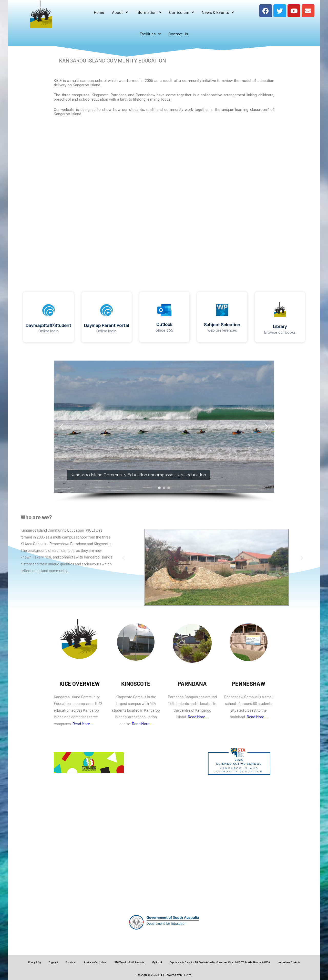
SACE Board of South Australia (129, 962)
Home (99, 12)
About (120, 12)
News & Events (218, 12)
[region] (164, 317)
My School (157, 962)
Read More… (83, 724)
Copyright (53, 962)
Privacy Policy (35, 962)
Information (148, 12)
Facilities (150, 34)
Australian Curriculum (95, 962)
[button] (48, 317)
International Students (289, 962)
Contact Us (178, 34)
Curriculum (182, 12)
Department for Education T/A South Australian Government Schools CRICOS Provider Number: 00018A (220, 962)
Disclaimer (71, 962)
